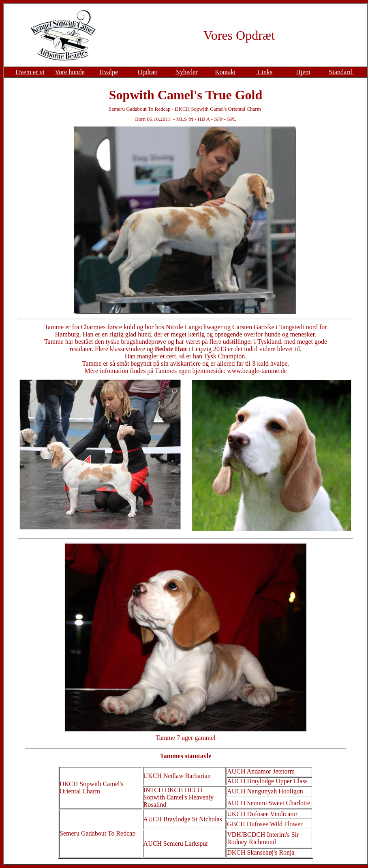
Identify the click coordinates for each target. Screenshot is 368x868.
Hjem (303, 72)
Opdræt (148, 72)
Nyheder (186, 72)
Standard (341, 72)
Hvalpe (109, 72)
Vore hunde (70, 72)
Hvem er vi (30, 72)
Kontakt (225, 72)
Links (264, 72)
